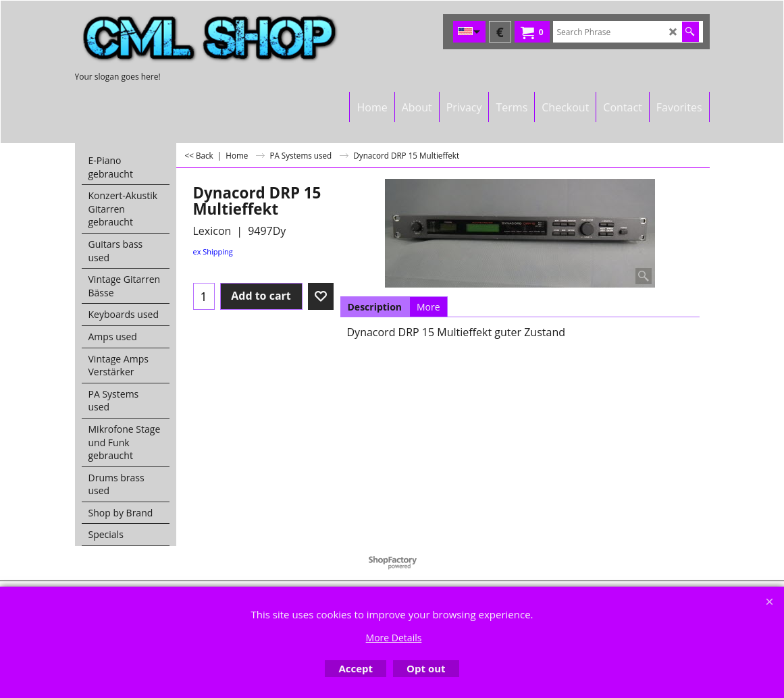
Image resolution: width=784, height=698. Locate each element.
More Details (394, 638)
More (428, 307)
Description (375, 307)
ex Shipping (213, 251)
